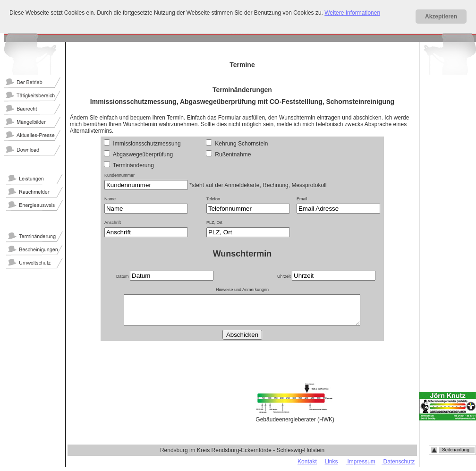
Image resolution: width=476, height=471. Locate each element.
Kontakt (307, 462)
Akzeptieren (441, 17)
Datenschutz (398, 462)
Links (331, 462)
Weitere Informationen (352, 13)
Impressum (361, 462)
